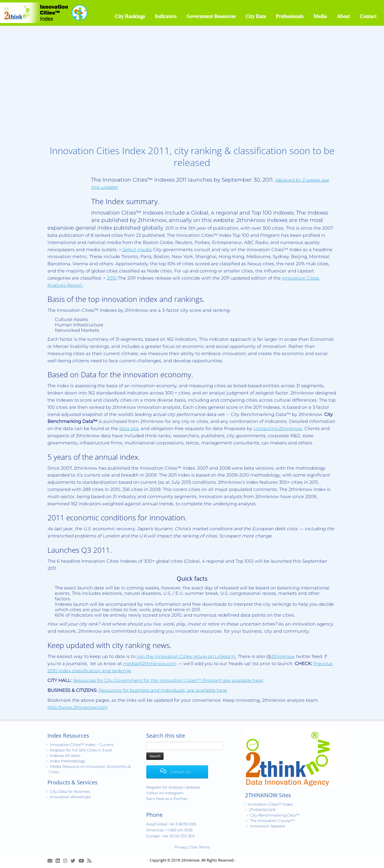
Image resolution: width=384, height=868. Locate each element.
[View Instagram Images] (67, 861)
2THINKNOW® (262, 810)
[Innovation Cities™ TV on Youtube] (83, 861)
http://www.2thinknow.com (77, 707)
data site (129, 429)
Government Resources (211, 16)
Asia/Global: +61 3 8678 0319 (171, 824)
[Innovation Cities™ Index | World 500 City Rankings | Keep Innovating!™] (44, 13)
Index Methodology (68, 761)
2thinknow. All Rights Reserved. (208, 860)
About (343, 16)
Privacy (181, 847)
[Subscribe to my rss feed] (91, 861)
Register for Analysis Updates (173, 787)
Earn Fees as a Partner (167, 799)
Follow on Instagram (165, 793)
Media (320, 16)
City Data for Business (70, 791)
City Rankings (130, 16)
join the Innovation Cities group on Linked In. (187, 656)
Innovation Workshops (70, 797)
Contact (368, 16)
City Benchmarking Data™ (275, 815)
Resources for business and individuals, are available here (163, 690)
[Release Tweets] (75, 861)
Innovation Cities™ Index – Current (82, 745)
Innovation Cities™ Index (270, 804)
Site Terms (200, 847)
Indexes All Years (65, 756)
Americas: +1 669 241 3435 (169, 830)
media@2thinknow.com (150, 664)
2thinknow (283, 656)
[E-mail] (52, 861)
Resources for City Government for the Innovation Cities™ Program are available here (168, 680)
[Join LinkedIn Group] (59, 861)
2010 (112, 278)
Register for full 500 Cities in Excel (81, 750)
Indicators (166, 16)
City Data (256, 16)
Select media (137, 250)
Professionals (290, 16)
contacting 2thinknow (278, 429)
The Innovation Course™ (272, 821)
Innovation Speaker (268, 826)
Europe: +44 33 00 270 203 (170, 836)
